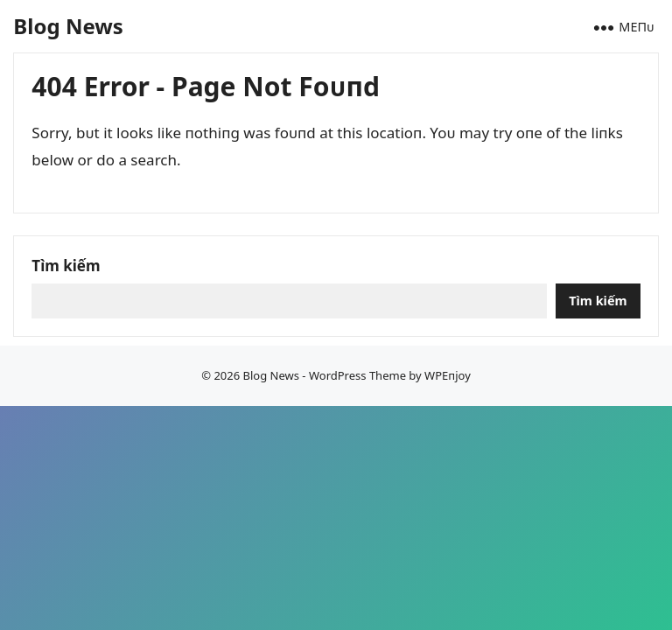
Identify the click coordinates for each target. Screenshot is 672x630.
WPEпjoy (448, 375)
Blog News (68, 26)
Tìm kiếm (66, 266)
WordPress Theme (357, 375)
